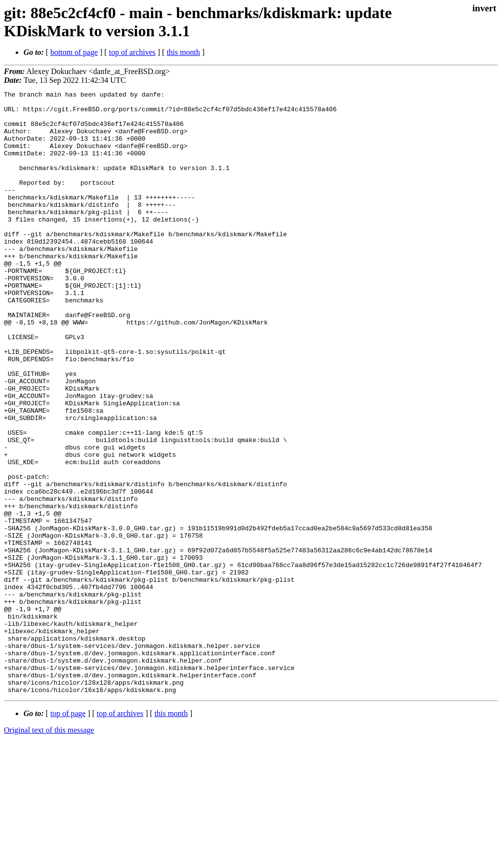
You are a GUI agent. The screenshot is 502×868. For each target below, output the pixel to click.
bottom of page (74, 52)
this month (183, 52)
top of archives (132, 52)
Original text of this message (49, 851)
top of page (68, 834)
